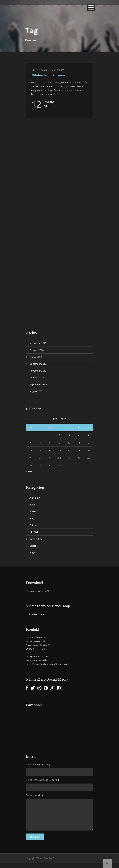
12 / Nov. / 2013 (39, 70)
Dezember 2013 (38, 364)
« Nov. (29, 471)
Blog (32, 518)
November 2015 (38, 343)
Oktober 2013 (37, 378)
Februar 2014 (36, 350)
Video (33, 553)
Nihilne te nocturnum (48, 75)
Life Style (34, 532)
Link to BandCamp (36, 614)
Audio (33, 511)
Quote (33, 546)
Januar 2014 (36, 357)
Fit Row (33, 525)
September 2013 (38, 384)
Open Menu (91, 7)
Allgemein (35, 498)
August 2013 (36, 391)
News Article (36, 539)
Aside (32, 505)
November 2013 (38, 371)
